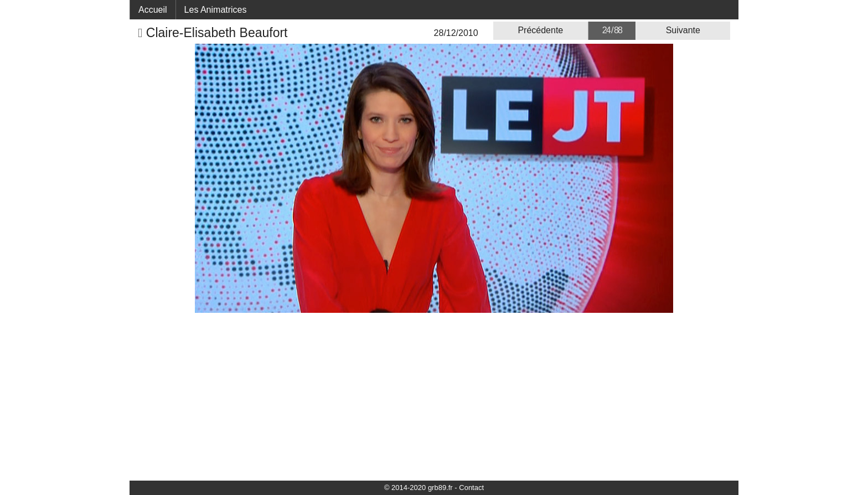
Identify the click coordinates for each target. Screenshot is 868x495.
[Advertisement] (434, 396)
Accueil (153, 10)
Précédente (540, 30)
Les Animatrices (216, 10)
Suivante (683, 30)
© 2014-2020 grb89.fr (418, 488)
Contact (471, 488)
